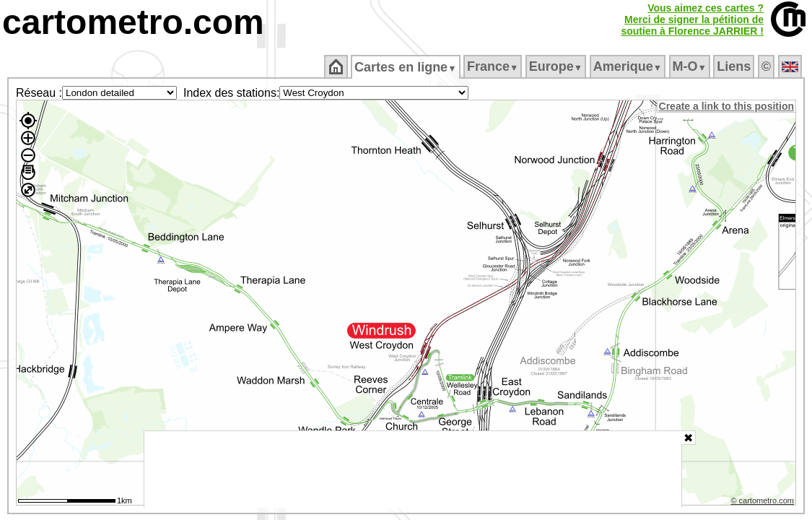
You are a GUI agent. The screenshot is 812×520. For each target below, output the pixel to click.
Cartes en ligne (407, 67)
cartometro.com (133, 22)
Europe (556, 66)
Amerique (628, 66)
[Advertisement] (413, 469)
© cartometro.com (764, 503)
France (493, 66)
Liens (735, 66)
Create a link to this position (727, 106)
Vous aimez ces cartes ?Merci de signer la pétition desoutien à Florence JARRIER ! (692, 19)
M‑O (690, 66)
